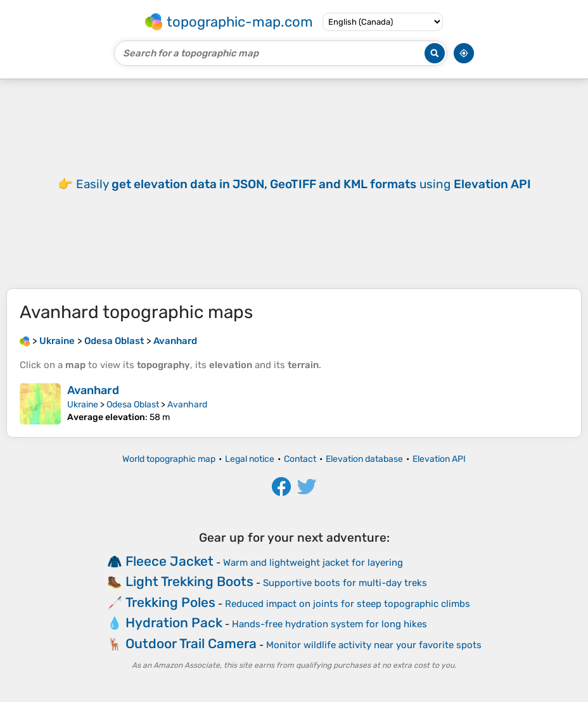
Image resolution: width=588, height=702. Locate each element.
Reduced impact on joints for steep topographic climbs (348, 604)
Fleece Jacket (169, 561)
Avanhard (93, 390)
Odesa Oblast (133, 405)
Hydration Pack (174, 622)
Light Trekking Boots (189, 581)
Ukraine (83, 405)
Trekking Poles (170, 602)
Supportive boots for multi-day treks (345, 583)
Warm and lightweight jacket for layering (313, 563)
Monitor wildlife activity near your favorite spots (374, 645)
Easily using (304, 184)
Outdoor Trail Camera (191, 643)
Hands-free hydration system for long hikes (329, 624)
